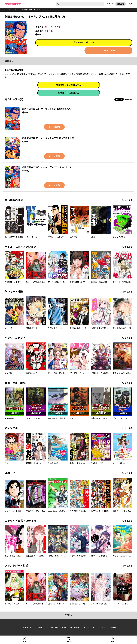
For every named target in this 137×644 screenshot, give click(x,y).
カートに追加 (108, 50)
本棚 (112, 642)
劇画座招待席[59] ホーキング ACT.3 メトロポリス (47, 167)
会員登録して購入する (84, 43)
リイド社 (48, 31)
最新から (129, 99)
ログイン (110, 4)
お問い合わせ (89, 628)
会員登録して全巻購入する (69, 85)
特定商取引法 (52, 628)
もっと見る (127, 200)
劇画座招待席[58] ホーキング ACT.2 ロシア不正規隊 (48, 138)
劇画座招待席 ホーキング (32, 10)
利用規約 (39, 628)
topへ (68, 615)
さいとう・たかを (53, 27)
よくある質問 (27, 628)
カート (69, 642)
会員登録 (121, 4)
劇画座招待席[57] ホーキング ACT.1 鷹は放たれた (47, 109)
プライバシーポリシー (70, 628)
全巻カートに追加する (69, 93)
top (6, 10)
